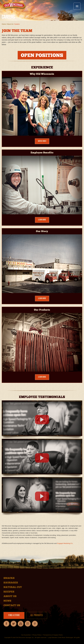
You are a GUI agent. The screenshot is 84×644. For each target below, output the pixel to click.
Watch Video (42, 141)
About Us (10, 24)
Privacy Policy (37, 635)
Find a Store (14, 615)
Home (4, 24)
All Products (37, 615)
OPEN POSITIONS (42, 56)
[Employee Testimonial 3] (42, 496)
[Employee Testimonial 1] (42, 420)
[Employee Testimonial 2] (42, 458)
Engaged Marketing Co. (65, 543)
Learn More (42, 220)
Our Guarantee (26, 635)
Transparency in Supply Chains (53, 635)
